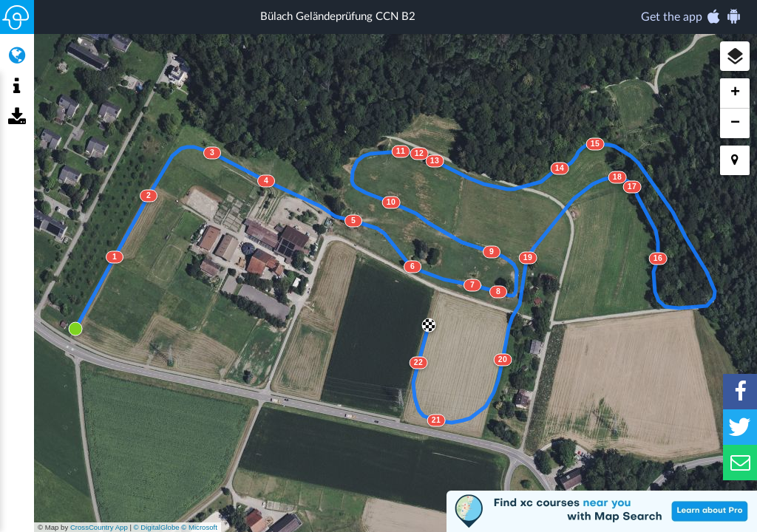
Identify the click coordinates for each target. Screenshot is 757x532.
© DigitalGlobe (157, 527)
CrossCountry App (99, 527)
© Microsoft (199, 527)
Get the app (692, 16)
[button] (735, 56)
